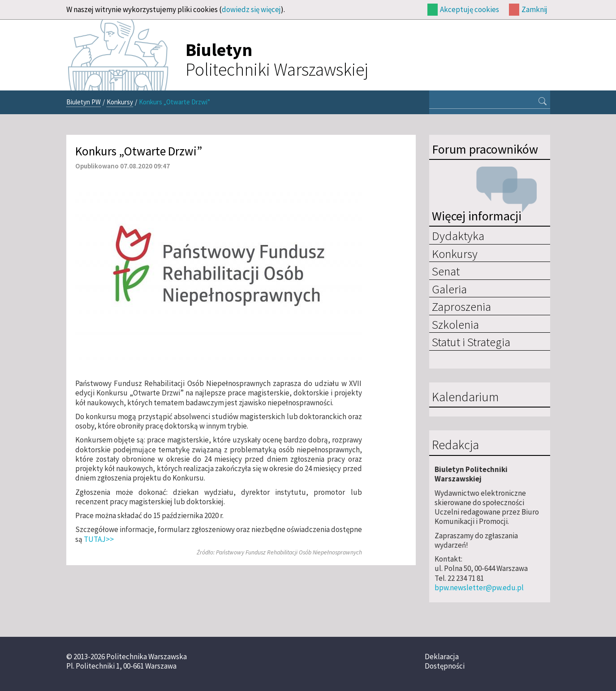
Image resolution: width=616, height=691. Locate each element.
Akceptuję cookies (470, 9)
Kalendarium (465, 397)
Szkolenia (455, 324)
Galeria (449, 289)
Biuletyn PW (84, 102)
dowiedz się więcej (251, 9)
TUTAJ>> (99, 539)
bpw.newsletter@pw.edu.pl (479, 588)
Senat (446, 271)
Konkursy (120, 102)
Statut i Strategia (471, 342)
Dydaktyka (458, 236)
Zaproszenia (461, 306)
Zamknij (534, 9)
